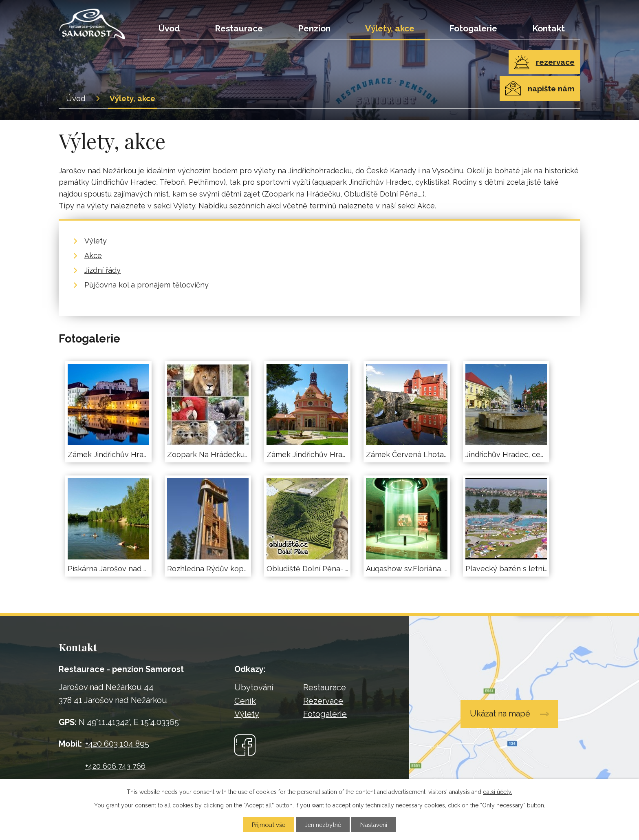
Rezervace (323, 701)
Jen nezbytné (323, 825)
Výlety (184, 206)
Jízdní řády (102, 270)
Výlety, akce (390, 28)
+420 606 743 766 (115, 766)
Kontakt (549, 28)
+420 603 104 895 (117, 744)
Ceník (245, 701)
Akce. (427, 206)
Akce (93, 255)
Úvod (169, 28)
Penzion (314, 28)
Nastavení (374, 825)
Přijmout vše (268, 825)
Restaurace (239, 28)
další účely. (498, 791)
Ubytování (254, 687)
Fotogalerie (473, 28)
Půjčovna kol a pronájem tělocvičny (147, 285)
